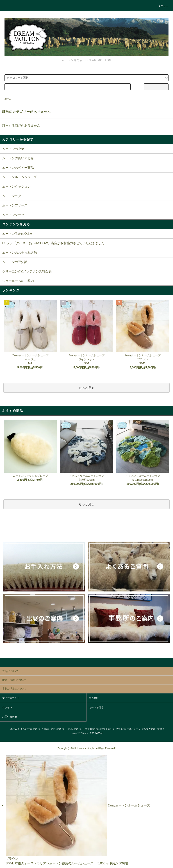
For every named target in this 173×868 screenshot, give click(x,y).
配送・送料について (55, 729)
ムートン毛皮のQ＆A (17, 234)
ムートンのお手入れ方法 (20, 252)
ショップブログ (78, 733)
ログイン (7, 707)
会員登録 (94, 698)
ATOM (99, 733)
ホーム (8, 99)
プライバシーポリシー (127, 729)
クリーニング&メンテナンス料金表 (27, 271)
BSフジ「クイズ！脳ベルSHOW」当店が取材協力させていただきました (53, 243)
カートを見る (96, 707)
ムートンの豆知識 (15, 262)
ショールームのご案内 (18, 281)
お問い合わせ (10, 717)
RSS (92, 733)
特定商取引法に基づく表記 (99, 729)
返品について (75, 729)
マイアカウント (11, 698)
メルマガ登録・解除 (152, 729)
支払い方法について (31, 729)
